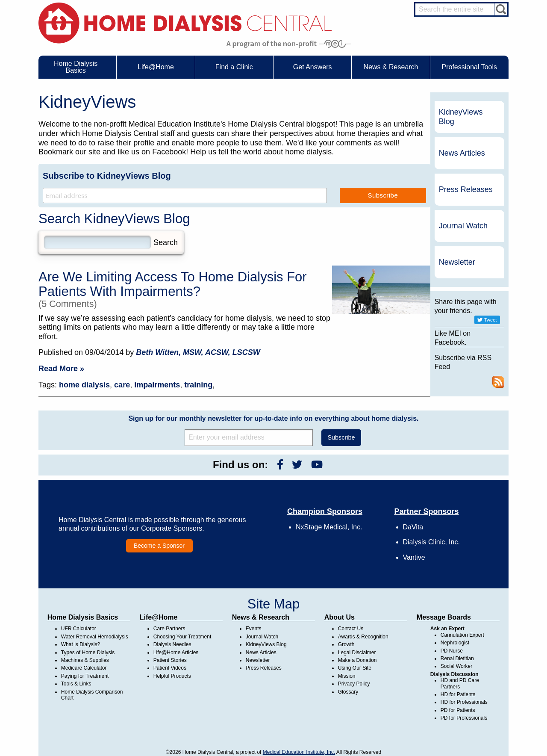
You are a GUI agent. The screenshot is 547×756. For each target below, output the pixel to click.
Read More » (61, 369)
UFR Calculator (79, 629)
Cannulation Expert (462, 635)
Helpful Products (172, 676)
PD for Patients (458, 710)
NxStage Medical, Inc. (329, 527)
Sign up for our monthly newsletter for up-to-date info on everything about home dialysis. (273, 418)
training (198, 385)
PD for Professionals (464, 718)
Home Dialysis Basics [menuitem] (76, 67)
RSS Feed (498, 382)
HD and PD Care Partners (460, 683)
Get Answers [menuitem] (313, 67)
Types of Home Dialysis (88, 653)
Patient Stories (170, 660)
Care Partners (169, 629)
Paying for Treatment (85, 676)
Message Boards (444, 617)
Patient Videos (170, 668)
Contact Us (351, 629)
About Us (340, 617)
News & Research (261, 617)
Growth (346, 644)
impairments (157, 385)
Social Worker (456, 666)
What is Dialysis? (81, 644)
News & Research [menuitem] (391, 67)
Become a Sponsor (159, 546)
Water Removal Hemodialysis (95, 637)
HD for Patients (458, 694)
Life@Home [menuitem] (156, 67)
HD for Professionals (464, 702)
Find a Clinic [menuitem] (234, 67)
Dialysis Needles (172, 644)
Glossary (348, 692)
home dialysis (84, 385)
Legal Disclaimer (357, 653)
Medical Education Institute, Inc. (299, 752)
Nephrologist (455, 643)
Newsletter (457, 262)
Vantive (414, 557)
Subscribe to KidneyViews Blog (107, 176)
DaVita (413, 527)
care (122, 385)
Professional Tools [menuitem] (470, 67)
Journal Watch (463, 226)
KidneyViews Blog (461, 117)
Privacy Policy (354, 684)
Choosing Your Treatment (182, 637)
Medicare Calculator (84, 668)
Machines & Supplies (85, 660)
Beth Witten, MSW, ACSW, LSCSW (198, 352)
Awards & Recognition (363, 637)
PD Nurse (452, 651)
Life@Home (159, 617)
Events (254, 629)
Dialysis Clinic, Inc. (431, 542)
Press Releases (466, 189)
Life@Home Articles (176, 653)
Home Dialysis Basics (83, 617)
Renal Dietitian (457, 659)
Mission (347, 676)
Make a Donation (357, 660)
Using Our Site (355, 668)
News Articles (462, 153)
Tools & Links (76, 684)
